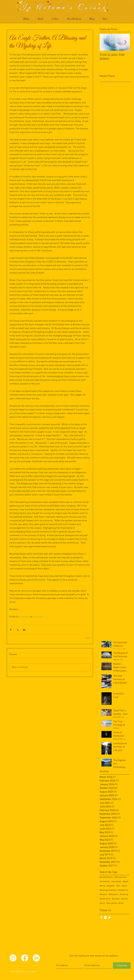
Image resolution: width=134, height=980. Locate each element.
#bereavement (120, 877)
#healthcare (123, 890)
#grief (124, 886)
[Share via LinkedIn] (24, 630)
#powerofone (105, 899)
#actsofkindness (106, 877)
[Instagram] (13, 958)
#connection (116, 882)
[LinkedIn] (105, 917)
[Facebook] (25, 958)
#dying (102, 886)
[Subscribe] (122, 966)
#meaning (124, 894)
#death (126, 882)
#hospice (103, 894)
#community (105, 882)
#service (124, 899)
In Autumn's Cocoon (63, 7)
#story (102, 903)
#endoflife (111, 886)
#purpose (116, 899)
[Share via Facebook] (11, 630)
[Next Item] (125, 42)
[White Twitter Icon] (109, 917)
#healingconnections (108, 890)
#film (118, 886)
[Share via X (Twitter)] (17, 630)
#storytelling (112, 903)
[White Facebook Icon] (101, 917)
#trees (121, 903)
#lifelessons (113, 894)
